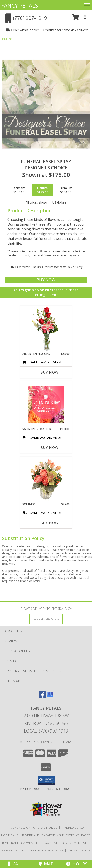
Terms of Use (79, 850)
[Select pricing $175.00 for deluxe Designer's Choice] (43, 190)
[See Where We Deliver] (46, 618)
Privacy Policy (14, 850)
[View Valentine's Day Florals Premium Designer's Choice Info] (46, 404)
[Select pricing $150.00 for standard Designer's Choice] (19, 190)
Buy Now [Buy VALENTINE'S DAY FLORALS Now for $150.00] (49, 448)
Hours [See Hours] (77, 864)
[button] (79, 19)
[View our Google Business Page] (50, 697)
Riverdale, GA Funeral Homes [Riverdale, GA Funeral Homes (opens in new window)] (33, 828)
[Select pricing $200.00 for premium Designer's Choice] (66, 190)
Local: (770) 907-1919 (46, 731)
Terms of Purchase (47, 850)
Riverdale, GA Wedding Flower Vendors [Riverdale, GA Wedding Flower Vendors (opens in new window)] (57, 835)
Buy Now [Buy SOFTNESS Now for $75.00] (49, 523)
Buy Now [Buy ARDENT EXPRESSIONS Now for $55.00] (49, 372)
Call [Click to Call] (15, 864)
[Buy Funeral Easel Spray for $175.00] (46, 280)
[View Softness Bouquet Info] (46, 479)
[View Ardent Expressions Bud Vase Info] (46, 329)
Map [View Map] (46, 864)
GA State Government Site (67, 843)
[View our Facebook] (42, 697)
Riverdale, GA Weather (21, 843)
